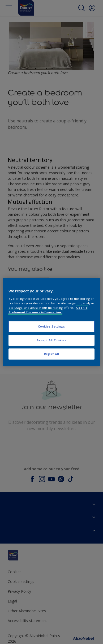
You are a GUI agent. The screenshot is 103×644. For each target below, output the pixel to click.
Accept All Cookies (51, 340)
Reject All (52, 354)
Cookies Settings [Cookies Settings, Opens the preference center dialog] (51, 326)
